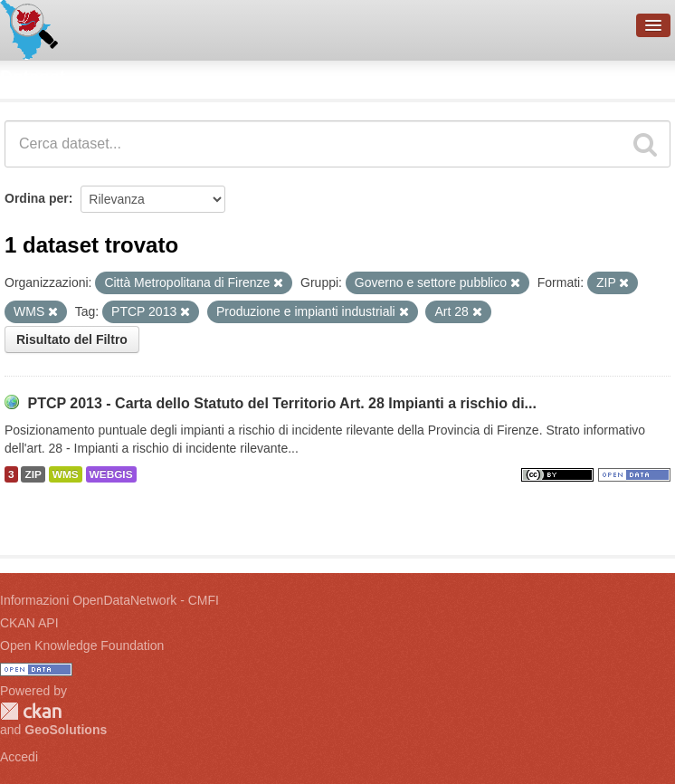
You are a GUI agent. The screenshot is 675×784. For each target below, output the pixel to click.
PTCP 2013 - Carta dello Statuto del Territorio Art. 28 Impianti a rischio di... (282, 403)
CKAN (31, 711)
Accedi (19, 757)
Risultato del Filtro (72, 339)
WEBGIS (111, 474)
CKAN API (29, 623)
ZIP (33, 474)
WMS (66, 474)
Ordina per (37, 198)
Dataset (33, 77)
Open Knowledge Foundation (82, 645)
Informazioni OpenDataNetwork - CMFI (109, 600)
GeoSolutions (66, 730)
